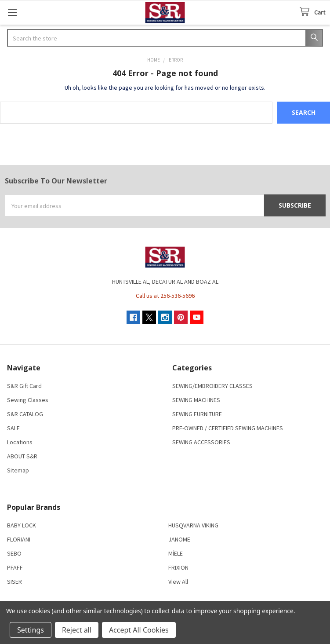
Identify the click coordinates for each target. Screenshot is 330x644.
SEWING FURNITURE (197, 414)
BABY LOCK (22, 525)
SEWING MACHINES (196, 400)
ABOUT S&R (22, 456)
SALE (13, 428)
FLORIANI (19, 539)
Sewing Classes (28, 400)
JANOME (179, 539)
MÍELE (176, 553)
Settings (31, 630)
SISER (15, 582)
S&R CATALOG (25, 414)
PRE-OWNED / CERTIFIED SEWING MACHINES (228, 428)
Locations (20, 442)
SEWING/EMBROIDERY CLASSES (212, 386)
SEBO (14, 553)
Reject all (77, 630)
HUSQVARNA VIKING (193, 525)
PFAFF (15, 567)
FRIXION (178, 567)
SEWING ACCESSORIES (201, 442)
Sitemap (18, 470)
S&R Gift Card (24, 386)
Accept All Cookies (139, 630)
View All (178, 582)
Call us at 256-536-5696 (165, 296)
